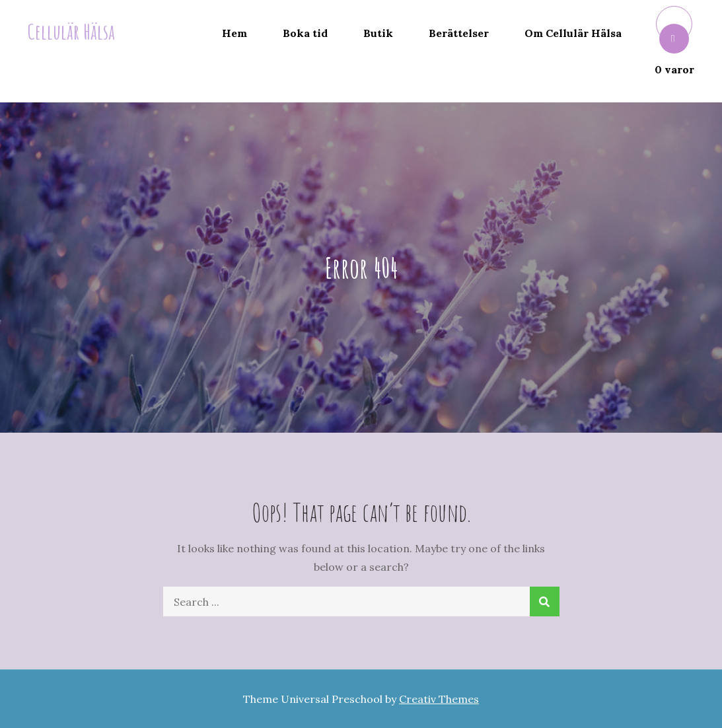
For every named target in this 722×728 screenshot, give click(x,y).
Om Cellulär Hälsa (573, 33)
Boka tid (305, 33)
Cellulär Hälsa (71, 31)
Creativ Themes (439, 699)
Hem (235, 33)
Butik (378, 33)
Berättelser (459, 33)
